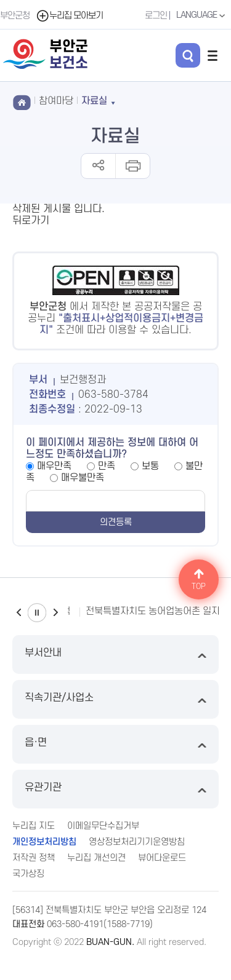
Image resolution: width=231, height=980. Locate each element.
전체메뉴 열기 (213, 55)
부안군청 (15, 16)
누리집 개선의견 (96, 858)
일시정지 (37, 613)
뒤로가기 (31, 221)
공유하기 (98, 166)
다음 (55, 613)
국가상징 (28, 874)
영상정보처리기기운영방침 (137, 842)
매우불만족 (83, 478)
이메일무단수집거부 (103, 826)
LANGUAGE (202, 15)
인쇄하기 (132, 166)
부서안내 (115, 654)
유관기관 (115, 789)
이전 (18, 613)
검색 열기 (188, 55)
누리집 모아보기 (69, 16)
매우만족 (54, 466)
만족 (107, 466)
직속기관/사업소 (115, 699)
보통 (150, 466)
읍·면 (115, 744)
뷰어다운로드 (162, 858)
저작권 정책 (34, 858)
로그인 (156, 16)
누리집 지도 (34, 826)
